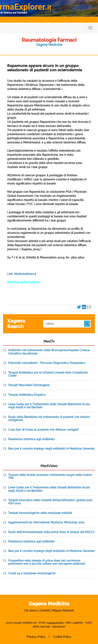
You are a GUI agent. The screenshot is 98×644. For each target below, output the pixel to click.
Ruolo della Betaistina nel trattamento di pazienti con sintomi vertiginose (49, 419)
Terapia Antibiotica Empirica (27, 395)
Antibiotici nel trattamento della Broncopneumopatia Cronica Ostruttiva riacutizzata (49, 352)
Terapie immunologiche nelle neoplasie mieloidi (40, 513)
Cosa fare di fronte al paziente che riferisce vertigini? (43, 430)
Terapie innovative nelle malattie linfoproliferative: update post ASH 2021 (50, 502)
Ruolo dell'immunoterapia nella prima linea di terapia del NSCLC (52, 532)
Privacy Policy (36, 637)
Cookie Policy (62, 637)
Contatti (45, 611)
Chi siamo (30, 611)
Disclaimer (59, 627)
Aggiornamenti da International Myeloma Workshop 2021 (46, 522)
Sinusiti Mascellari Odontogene (29, 385)
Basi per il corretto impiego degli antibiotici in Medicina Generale (51, 449)
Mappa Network (63, 611)
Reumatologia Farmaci (49, 40)
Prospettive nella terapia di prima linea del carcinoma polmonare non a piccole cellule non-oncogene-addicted (47, 562)
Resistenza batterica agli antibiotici (32, 439)
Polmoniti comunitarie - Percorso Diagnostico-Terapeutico (47, 363)
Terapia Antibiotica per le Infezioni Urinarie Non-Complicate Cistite (48, 374)
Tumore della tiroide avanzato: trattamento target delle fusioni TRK (50, 477)
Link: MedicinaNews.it (22, 274)
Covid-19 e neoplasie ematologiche (32, 573)
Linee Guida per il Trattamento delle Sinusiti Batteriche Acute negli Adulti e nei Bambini (49, 406)
